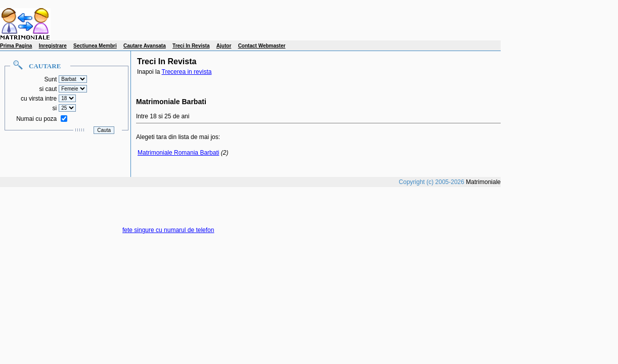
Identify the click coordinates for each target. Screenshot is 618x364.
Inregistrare (53, 46)
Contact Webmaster (262, 46)
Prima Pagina (16, 46)
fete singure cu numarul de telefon (168, 230)
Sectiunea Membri (95, 46)
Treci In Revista (191, 46)
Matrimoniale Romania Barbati (178, 153)
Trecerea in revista (187, 72)
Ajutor (224, 46)
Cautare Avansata (145, 46)
